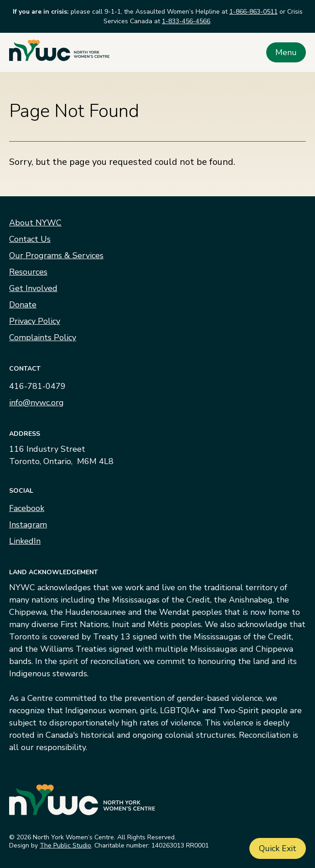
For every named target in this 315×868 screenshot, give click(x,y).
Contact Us (30, 239)
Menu (286, 52)
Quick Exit (278, 848)
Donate (23, 305)
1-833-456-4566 (186, 21)
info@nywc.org (36, 403)
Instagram (28, 525)
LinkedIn (25, 541)
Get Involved (33, 288)
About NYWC (35, 223)
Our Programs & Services (56, 255)
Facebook (27, 508)
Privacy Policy (35, 321)
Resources (28, 272)
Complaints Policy (43, 337)
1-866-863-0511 (253, 12)
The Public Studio (65, 845)
